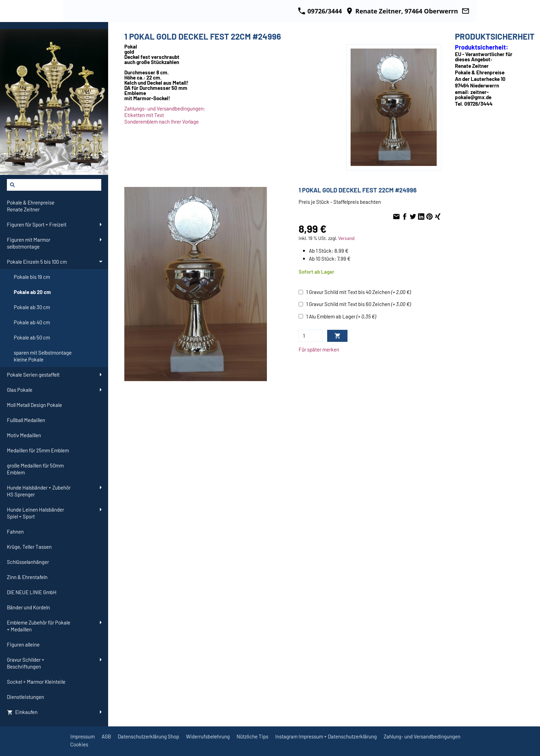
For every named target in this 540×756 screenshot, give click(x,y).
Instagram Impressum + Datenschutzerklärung (326, 736)
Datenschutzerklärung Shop (148, 736)
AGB (106, 736)
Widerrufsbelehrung (208, 736)
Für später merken (319, 349)
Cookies (79, 744)
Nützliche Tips (252, 736)
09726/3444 (320, 11)
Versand (346, 238)
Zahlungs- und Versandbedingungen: (165, 108)
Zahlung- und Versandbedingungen (422, 736)
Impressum (82, 736)
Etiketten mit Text (144, 115)
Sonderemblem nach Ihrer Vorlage (162, 122)
